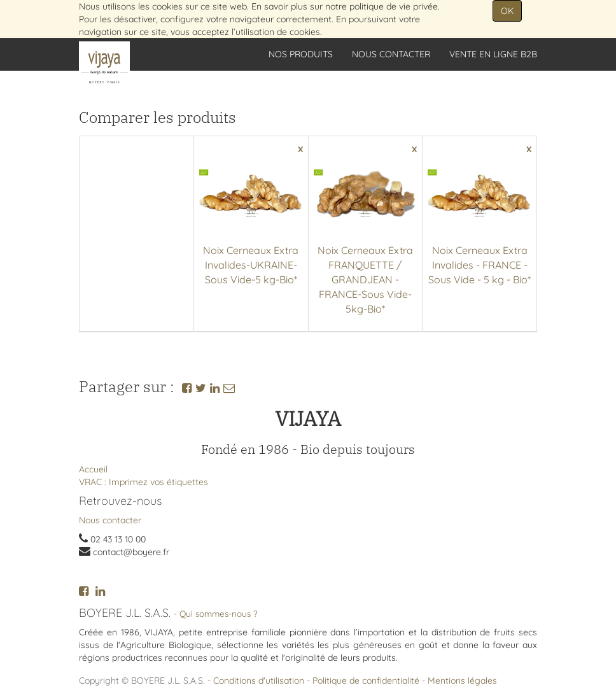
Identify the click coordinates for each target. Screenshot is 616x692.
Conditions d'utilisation (259, 681)
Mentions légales (462, 681)
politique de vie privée (394, 6)
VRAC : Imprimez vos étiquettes (143, 482)
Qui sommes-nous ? (219, 613)
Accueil (93, 469)
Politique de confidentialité (366, 681)
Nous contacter (110, 520)
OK (507, 11)
